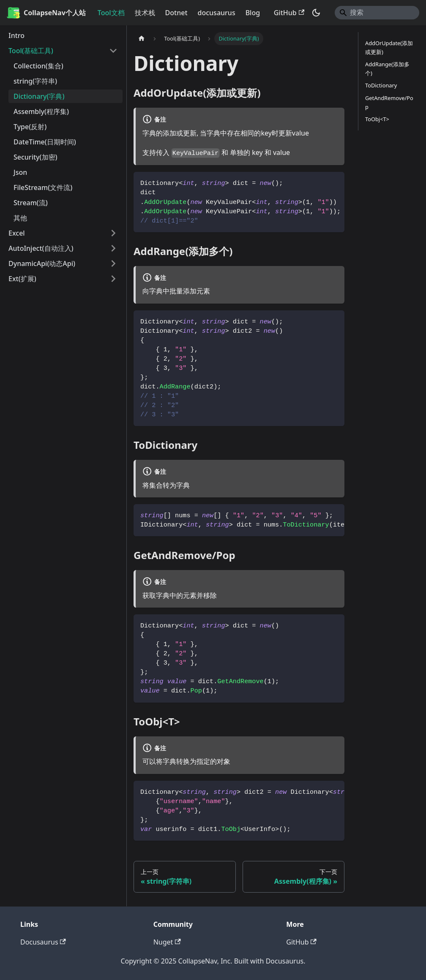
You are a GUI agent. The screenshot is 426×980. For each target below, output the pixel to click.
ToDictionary (381, 85)
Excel (17, 233)
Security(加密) (35, 157)
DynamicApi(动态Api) (42, 263)
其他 (20, 218)
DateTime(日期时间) (45, 142)
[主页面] (142, 39)
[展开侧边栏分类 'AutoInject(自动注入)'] (113, 248)
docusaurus (217, 13)
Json (20, 172)
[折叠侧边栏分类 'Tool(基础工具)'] (113, 51)
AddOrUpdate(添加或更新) (389, 48)
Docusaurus (43, 942)
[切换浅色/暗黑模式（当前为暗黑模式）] (316, 13)
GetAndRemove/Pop (389, 102)
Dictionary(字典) (39, 96)
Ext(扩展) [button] (22, 279)
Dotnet (176, 13)
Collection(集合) (38, 66)
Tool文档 (111, 13)
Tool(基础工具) (31, 51)
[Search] (377, 13)
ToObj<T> (377, 119)
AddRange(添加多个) (387, 69)
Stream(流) (31, 203)
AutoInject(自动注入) (41, 248)
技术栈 (145, 13)
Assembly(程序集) (41, 111)
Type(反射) (30, 127)
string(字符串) (35, 81)
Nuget (167, 942)
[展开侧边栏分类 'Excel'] (113, 233)
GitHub (289, 13)
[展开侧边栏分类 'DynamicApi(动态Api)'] (113, 263)
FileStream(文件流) (43, 187)
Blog (253, 13)
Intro (16, 35)
